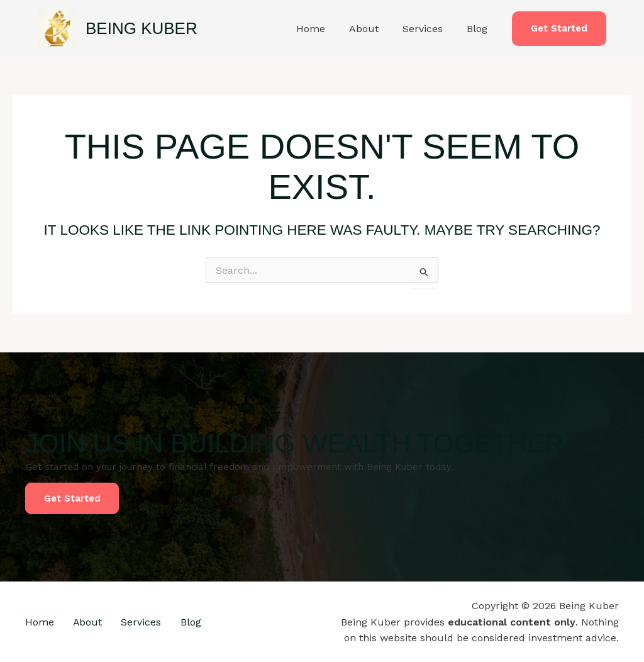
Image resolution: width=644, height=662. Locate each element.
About (373, 29)
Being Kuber (142, 28)
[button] (559, 29)
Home (324, 29)
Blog (479, 29)
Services (428, 29)
